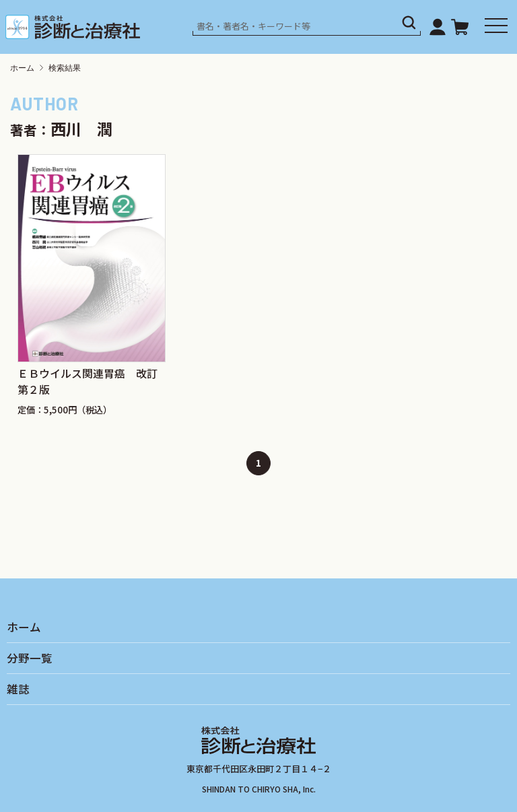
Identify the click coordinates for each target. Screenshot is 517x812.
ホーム (22, 68)
